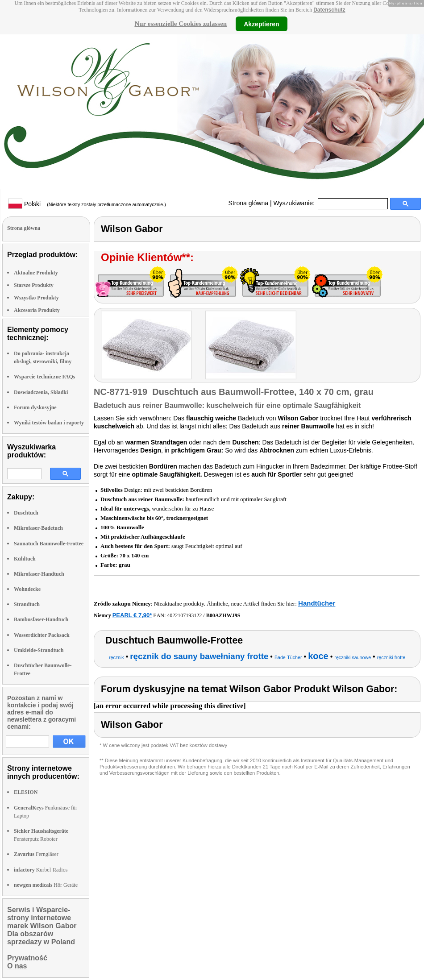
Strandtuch (27, 604)
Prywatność (27, 958)
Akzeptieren (261, 24)
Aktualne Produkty (36, 273)
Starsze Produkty (34, 285)
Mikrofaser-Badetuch (38, 528)
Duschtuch (26, 513)
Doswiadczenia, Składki (41, 392)
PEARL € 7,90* (132, 615)
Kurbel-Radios (41, 870)
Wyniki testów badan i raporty (49, 423)
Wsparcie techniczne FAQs (45, 377)
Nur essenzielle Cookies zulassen (181, 24)
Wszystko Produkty (36, 298)
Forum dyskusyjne (35, 407)
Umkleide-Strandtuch (39, 650)
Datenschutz (329, 10)
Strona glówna (249, 203)
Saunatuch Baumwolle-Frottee (49, 544)
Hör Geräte (46, 885)
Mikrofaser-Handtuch (39, 574)
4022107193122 (184, 615)
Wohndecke (27, 589)
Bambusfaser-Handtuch (41, 619)
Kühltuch (25, 559)
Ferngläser (36, 854)
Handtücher (317, 603)
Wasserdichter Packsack (42, 635)
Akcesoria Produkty (37, 310)
